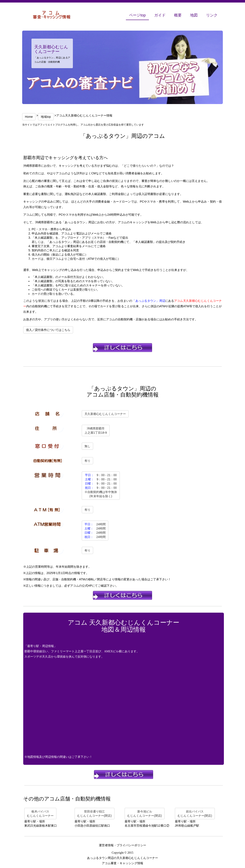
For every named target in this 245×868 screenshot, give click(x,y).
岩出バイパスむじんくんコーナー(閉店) (195, 814)
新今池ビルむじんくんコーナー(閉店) (145, 814)
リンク (212, 15)
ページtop (137, 15)
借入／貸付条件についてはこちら (48, 330)
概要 (178, 15)
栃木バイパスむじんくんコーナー (40, 814)
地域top (46, 117)
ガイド (160, 15)
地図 (194, 15)
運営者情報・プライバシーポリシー (122, 845)
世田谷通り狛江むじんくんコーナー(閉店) (95, 814)
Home (29, 117)
